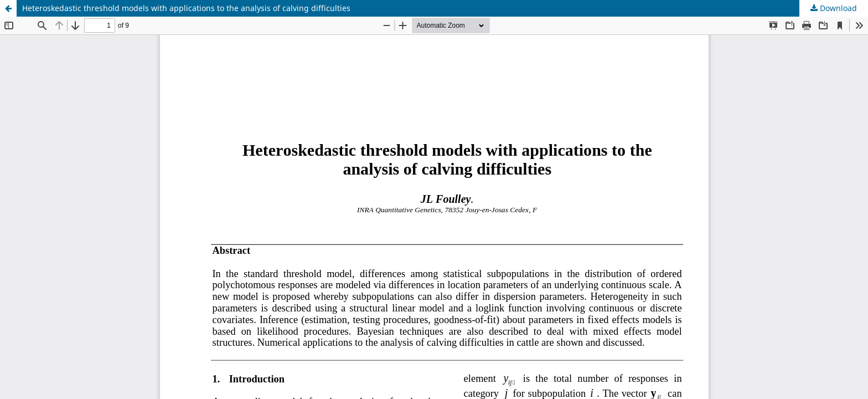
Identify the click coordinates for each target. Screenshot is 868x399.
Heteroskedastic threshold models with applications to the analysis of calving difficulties (186, 8)
